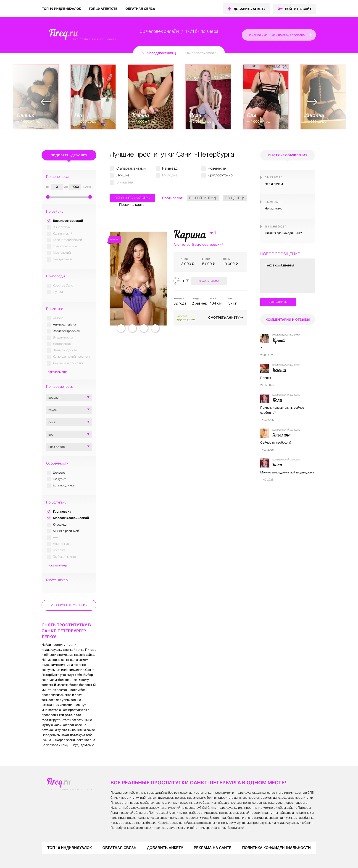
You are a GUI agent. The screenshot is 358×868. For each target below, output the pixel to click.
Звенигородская (65, 350)
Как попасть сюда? (200, 53)
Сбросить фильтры (72, 605)
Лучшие (123, 175)
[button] (311, 35)
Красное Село (63, 285)
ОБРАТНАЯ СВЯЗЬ (140, 9)
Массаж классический (71, 518)
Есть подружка (64, 485)
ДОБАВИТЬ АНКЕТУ (250, 9)
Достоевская (62, 344)
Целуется (60, 473)
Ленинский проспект (68, 363)
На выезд (170, 168)
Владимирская (64, 337)
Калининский (63, 233)
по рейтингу (203, 198)
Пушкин (59, 292)
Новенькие (217, 168)
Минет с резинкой (66, 531)
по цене (235, 198)
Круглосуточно (220, 175)
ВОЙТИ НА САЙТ (298, 9)
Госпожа (59, 550)
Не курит (59, 479)
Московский (62, 253)
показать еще (58, 372)
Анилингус (61, 544)
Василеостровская (66, 331)
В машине (125, 182)
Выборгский (62, 227)
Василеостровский (68, 221)
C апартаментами (131, 168)
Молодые (170, 175)
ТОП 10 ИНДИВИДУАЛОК (61, 9)
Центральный (63, 259)
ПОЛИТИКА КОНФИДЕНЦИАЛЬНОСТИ (276, 848)
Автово (58, 318)
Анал (57, 537)
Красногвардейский (67, 240)
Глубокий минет (64, 557)
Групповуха (62, 511)
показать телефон (209, 281)
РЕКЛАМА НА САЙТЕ (213, 848)
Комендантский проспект (71, 356)
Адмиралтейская (65, 324)
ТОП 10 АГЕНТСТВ (103, 9)
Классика (60, 524)
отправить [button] (278, 302)
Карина (195, 236)
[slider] (69, 196)
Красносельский (65, 246)
